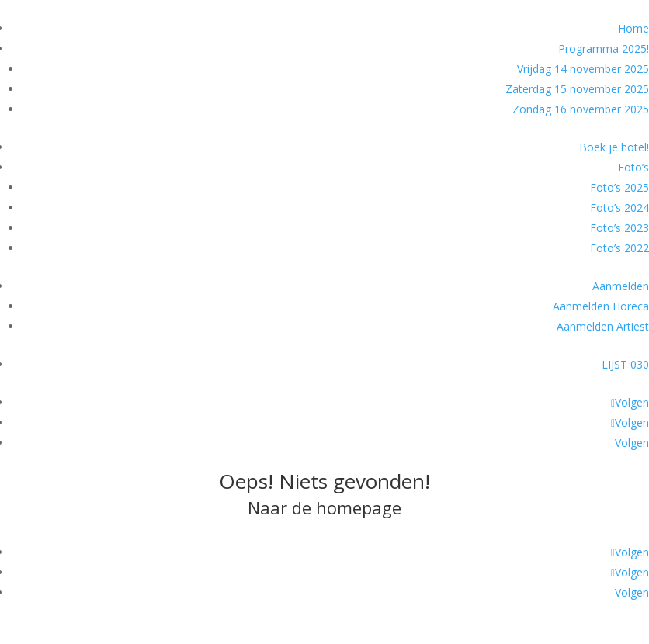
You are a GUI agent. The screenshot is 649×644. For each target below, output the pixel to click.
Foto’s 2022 (619, 248)
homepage (359, 507)
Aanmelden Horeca (601, 306)
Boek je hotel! (614, 147)
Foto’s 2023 (619, 228)
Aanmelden (621, 286)
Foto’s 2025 (619, 187)
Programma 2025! (604, 48)
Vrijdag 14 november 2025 (583, 69)
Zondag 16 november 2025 (581, 109)
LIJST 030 (625, 364)
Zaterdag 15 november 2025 (577, 89)
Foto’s (633, 167)
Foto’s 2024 (619, 208)
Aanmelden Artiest (603, 326)
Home (633, 28)
